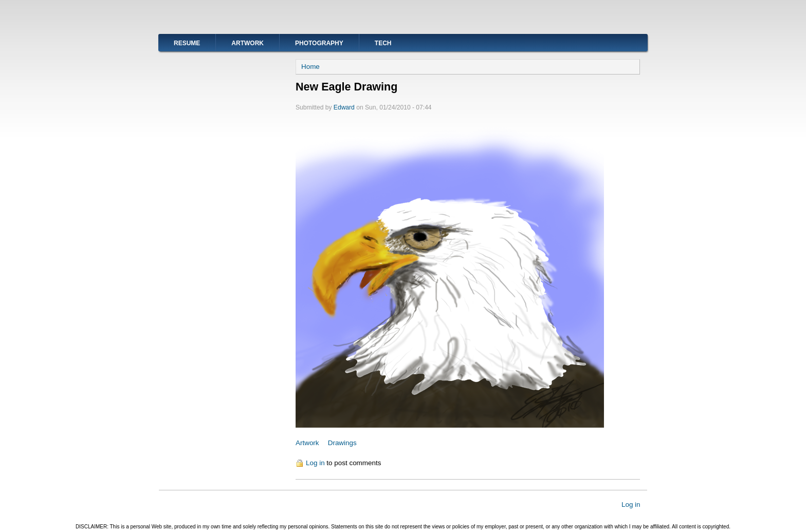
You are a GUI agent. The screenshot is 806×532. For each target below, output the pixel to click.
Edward (344, 107)
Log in (315, 463)
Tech (383, 43)
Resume (187, 43)
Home (310, 67)
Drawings (342, 443)
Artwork (248, 43)
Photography (319, 43)
